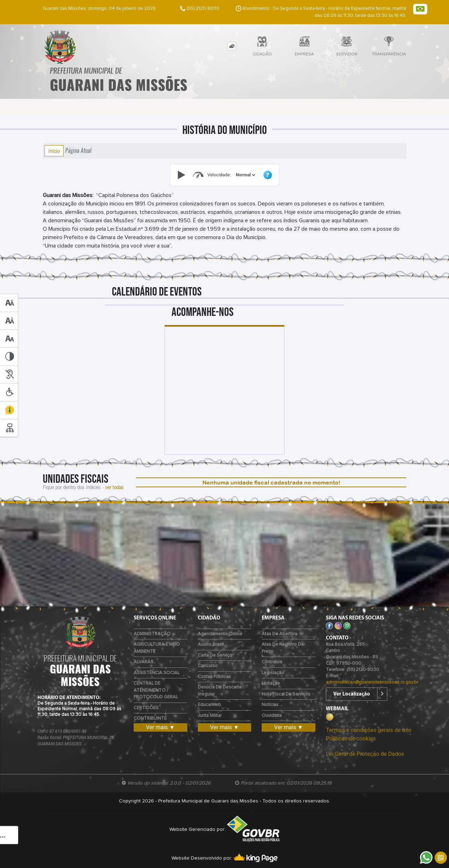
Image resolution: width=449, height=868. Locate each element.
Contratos (272, 662)
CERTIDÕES (146, 708)
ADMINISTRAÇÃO (152, 634)
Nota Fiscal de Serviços (286, 694)
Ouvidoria (272, 716)
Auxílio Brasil (211, 645)
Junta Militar (210, 716)
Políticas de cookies (351, 738)
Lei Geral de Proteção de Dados (365, 754)
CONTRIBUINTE (150, 718)
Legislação (273, 673)
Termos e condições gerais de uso (368, 730)
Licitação (271, 683)
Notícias (270, 705)
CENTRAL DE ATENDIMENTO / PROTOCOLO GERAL (156, 690)
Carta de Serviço (215, 655)
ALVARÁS (143, 662)
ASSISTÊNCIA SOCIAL (157, 673)
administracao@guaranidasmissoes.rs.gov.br (372, 682)
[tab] (232, 46)
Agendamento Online (220, 634)
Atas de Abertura (279, 634)
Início (54, 151)
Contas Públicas (214, 677)
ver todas (114, 487)
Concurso (208, 666)
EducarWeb (209, 705)
